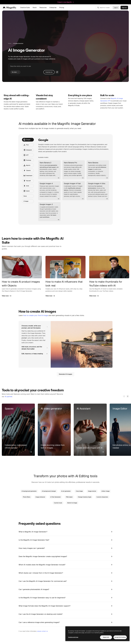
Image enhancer (40, 497)
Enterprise (53, 8)
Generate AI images (65, 374)
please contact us (42, 631)
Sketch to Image (72, 503)
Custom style (58, 503)
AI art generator (66, 491)
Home (10, 43)
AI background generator (29, 491)
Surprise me (49, 72)
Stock (35, 8)
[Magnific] (10, 8)
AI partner (9, 397)
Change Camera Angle (85, 497)
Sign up (124, 8)
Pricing (62, 8)
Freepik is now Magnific (66, 2)
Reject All (106, 637)
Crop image (79, 491)
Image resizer (92, 491)
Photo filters (27, 497)
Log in (116, 8)
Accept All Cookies (120, 637)
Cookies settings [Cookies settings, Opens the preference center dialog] (73, 637)
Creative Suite (25, 8)
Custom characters (102, 497)
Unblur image (105, 491)
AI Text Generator (56, 497)
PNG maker (69, 497)
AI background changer (49, 491)
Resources (43, 8)
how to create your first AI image (36, 315)
